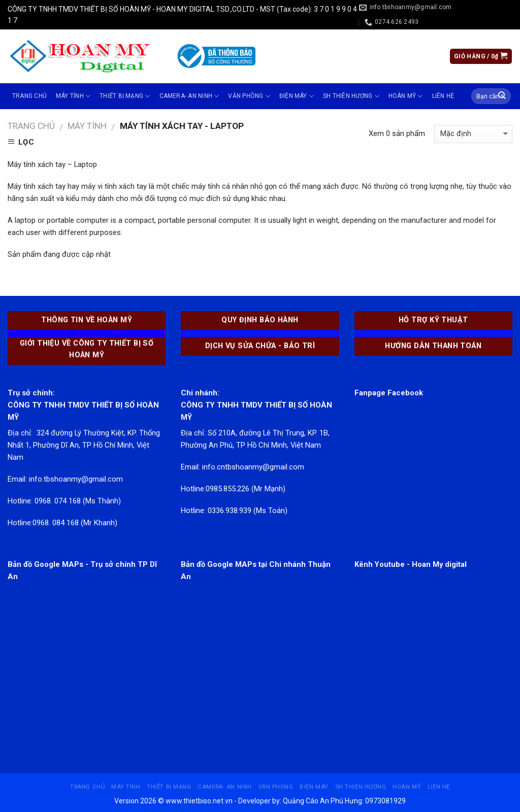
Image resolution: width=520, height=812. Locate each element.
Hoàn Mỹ (406, 96)
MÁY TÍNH (73, 96)
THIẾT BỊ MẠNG (125, 96)
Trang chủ (29, 96)
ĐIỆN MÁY (297, 96)
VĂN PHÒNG (249, 96)
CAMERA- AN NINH (189, 96)
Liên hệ (443, 96)
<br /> (87, 658)
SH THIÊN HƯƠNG (351, 96)
